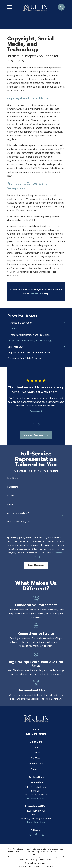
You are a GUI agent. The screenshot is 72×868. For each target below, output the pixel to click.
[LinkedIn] (29, 835)
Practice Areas (36, 764)
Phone (11, 496)
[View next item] (39, 424)
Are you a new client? (18, 513)
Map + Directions (36, 799)
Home (36, 747)
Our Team (36, 758)
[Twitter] (43, 835)
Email (10, 504)
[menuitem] (34, 323)
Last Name (13, 487)
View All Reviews (36, 435)
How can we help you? (18, 522)
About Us (36, 753)
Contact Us (36, 769)
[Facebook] (36, 835)
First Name (13, 478)
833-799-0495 (36, 734)
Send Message (36, 565)
